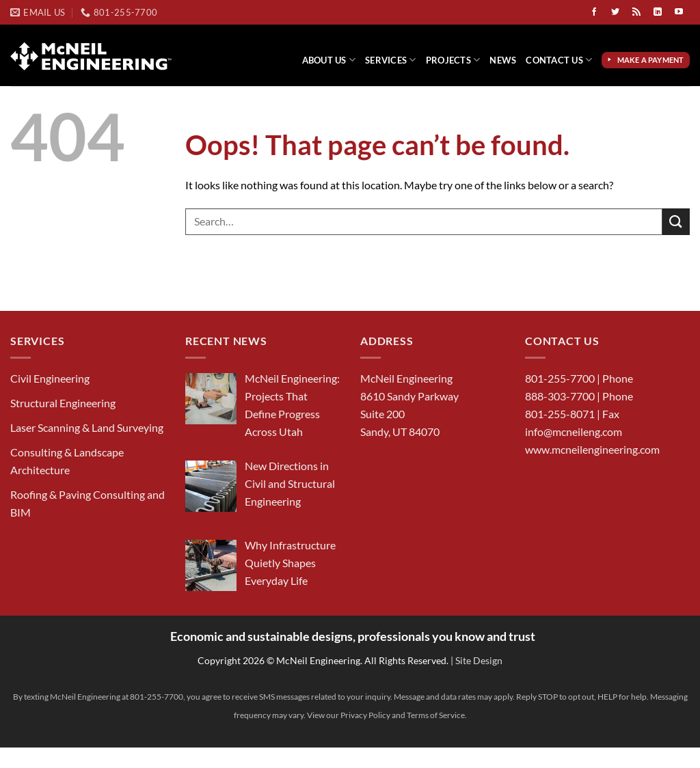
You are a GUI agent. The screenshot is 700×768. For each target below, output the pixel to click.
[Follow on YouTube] (679, 12)
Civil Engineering (50, 378)
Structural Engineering (63, 403)
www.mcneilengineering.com (592, 449)
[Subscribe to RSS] (636, 12)
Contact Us (559, 60)
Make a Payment (652, 60)
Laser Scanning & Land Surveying (87, 427)
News (503, 60)
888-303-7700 (560, 396)
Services (391, 60)
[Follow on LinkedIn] (658, 12)
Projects (453, 60)
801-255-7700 (560, 378)
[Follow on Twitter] (615, 12)
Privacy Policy (365, 715)
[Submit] (676, 222)
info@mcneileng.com (574, 431)
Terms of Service (436, 715)
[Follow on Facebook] (594, 12)
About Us (329, 60)
